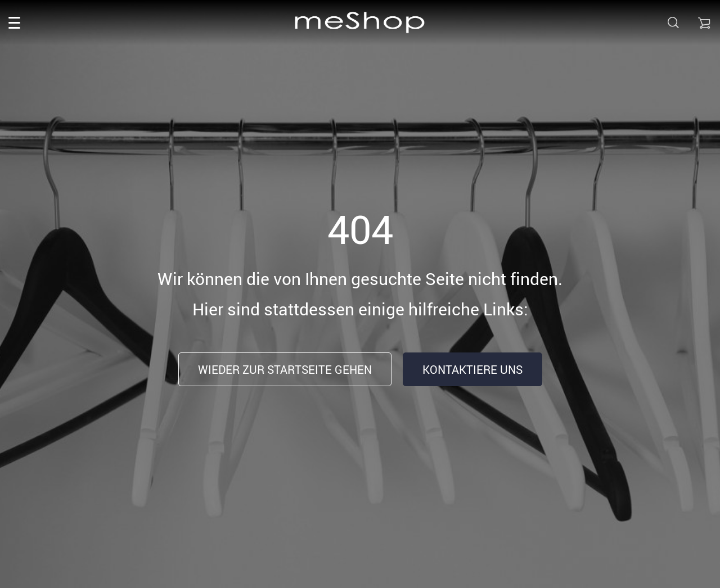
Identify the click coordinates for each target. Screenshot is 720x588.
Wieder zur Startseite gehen (285, 370)
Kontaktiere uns (472, 370)
